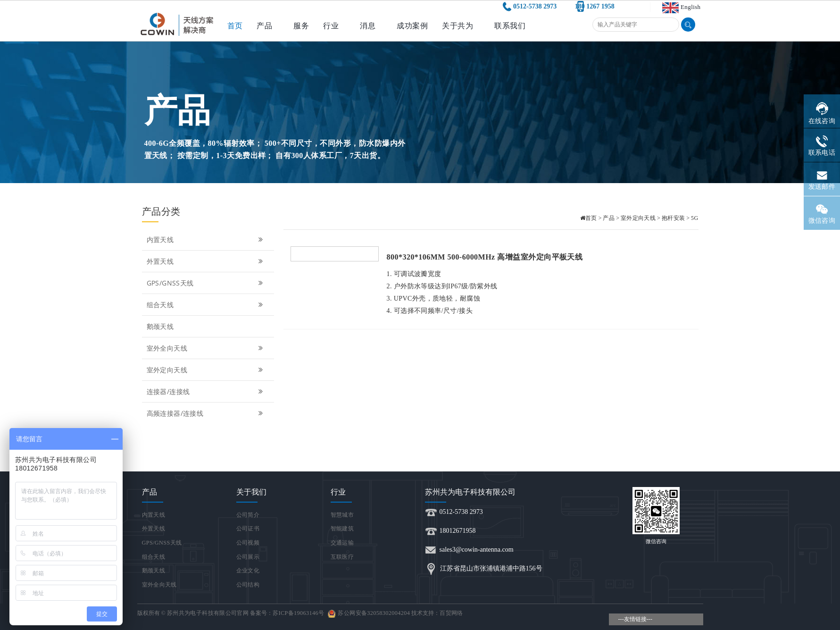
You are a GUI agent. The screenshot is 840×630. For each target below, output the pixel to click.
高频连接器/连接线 (206, 413)
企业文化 (248, 571)
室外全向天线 (206, 348)
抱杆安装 (673, 218)
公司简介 (248, 515)
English (690, 7)
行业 (331, 26)
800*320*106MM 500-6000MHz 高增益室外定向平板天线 (485, 257)
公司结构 (248, 585)
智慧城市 (342, 515)
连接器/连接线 (206, 391)
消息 (368, 26)
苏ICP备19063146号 (298, 613)
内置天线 (206, 239)
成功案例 (412, 26)
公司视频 (248, 543)
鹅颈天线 (160, 326)
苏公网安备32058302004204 (374, 613)
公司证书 (248, 529)
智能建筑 (342, 529)
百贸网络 (451, 613)
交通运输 (342, 543)
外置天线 (206, 261)
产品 (264, 26)
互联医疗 (342, 557)
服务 (301, 26)
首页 (235, 26)
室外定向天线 (206, 370)
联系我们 (510, 26)
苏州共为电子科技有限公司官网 (208, 613)
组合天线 (206, 305)
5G (694, 218)
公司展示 (248, 557)
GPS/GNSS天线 (206, 283)
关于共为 (457, 26)
